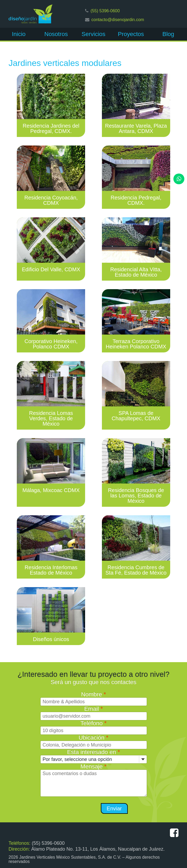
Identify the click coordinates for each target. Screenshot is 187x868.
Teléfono (94, 723)
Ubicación (93, 738)
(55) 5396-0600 (105, 11)
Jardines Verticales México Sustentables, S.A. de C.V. (70, 857)
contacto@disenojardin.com (118, 20)
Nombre (93, 694)
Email (94, 709)
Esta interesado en (93, 752)
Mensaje (94, 766)
